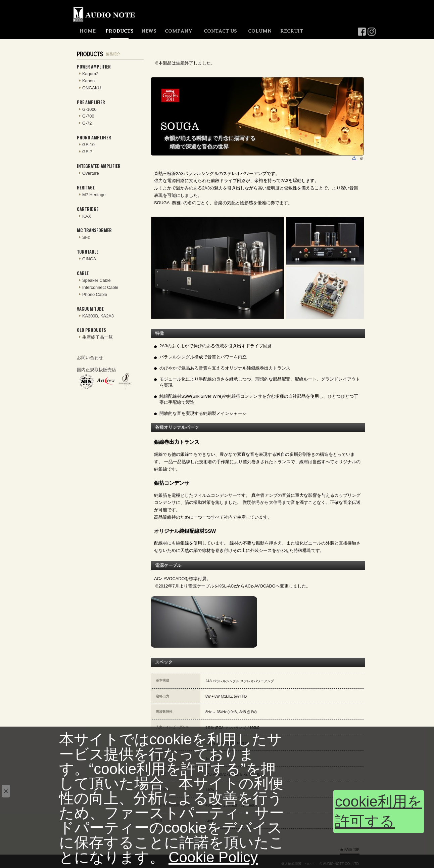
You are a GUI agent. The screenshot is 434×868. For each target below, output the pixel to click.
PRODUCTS (119, 31)
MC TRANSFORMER (94, 230)
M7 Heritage (94, 195)
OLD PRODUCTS (91, 330)
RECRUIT (292, 31)
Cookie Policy (213, 857)
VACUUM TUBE (90, 309)
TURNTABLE (88, 252)
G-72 (87, 123)
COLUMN (260, 31)
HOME (88, 31)
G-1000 (89, 109)
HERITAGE (86, 188)
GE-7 (87, 152)
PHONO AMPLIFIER (94, 138)
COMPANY (178, 31)
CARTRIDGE (88, 209)
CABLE (83, 273)
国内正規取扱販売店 (97, 370)
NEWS (149, 31)
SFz (86, 237)
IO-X (87, 216)
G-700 (88, 116)
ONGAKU (91, 88)
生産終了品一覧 (98, 337)
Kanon (88, 81)
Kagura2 (90, 74)
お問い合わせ (90, 358)
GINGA (89, 259)
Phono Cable (95, 294)
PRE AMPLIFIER (91, 102)
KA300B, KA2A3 (98, 316)
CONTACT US (220, 31)
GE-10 (88, 145)
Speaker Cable (97, 280)
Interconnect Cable (100, 287)
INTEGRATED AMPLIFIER (99, 166)
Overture (91, 173)
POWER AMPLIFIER (94, 67)
